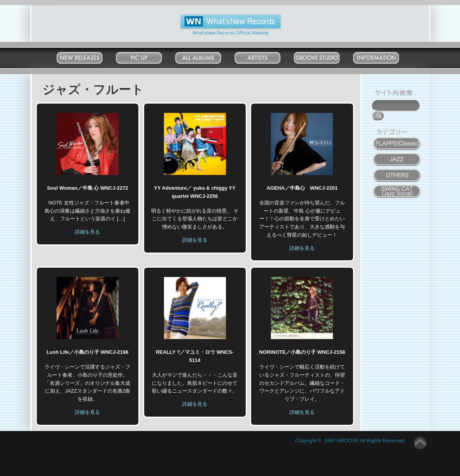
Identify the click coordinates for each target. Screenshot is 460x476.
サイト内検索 (395, 94)
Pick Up (146, 56)
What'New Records (218, 17)
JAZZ (397, 155)
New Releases (87, 56)
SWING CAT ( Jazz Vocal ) (397, 190)
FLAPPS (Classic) (397, 139)
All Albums (206, 56)
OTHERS (397, 171)
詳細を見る (87, 232)
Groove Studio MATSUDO (324, 59)
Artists (265, 56)
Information (383, 56)
